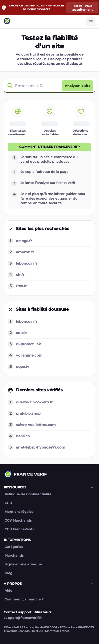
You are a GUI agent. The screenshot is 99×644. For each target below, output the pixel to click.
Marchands (14, 556)
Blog (9, 573)
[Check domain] (9, 86)
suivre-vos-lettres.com (36, 425)
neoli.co (23, 436)
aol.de (21, 333)
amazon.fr (25, 252)
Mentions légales (19, 512)
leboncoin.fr (27, 263)
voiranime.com (29, 355)
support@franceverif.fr (23, 618)
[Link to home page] (7, 22)
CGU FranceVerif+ (19, 529)
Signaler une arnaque (23, 564)
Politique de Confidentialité (28, 494)
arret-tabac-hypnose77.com (41, 447)
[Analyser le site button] (77, 86)
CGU (8, 503)
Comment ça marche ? (24, 599)
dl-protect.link (28, 344)
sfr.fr (20, 275)
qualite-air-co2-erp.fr (34, 402)
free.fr (21, 286)
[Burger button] (91, 22)
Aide (8, 591)
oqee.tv (23, 367)
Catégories (14, 547)
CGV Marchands (18, 521)
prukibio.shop (28, 413)
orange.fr (24, 241)
